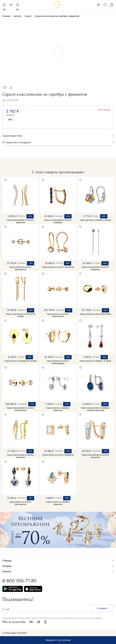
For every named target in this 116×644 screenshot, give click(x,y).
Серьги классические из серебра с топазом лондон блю (95, 409)
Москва (11, 5)
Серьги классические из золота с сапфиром (58, 221)
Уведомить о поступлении (58, 640)
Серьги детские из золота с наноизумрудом (58, 362)
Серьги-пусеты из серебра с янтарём (96, 361)
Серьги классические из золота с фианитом (21, 221)
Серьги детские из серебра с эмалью (96, 220)
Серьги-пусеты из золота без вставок (95, 314)
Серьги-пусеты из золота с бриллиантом (21, 268)
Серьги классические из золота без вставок (21, 315)
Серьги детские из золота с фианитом (58, 267)
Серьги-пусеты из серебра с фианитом (58, 409)
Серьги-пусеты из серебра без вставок (21, 361)
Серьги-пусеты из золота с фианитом (58, 455)
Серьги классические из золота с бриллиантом (21, 409)
